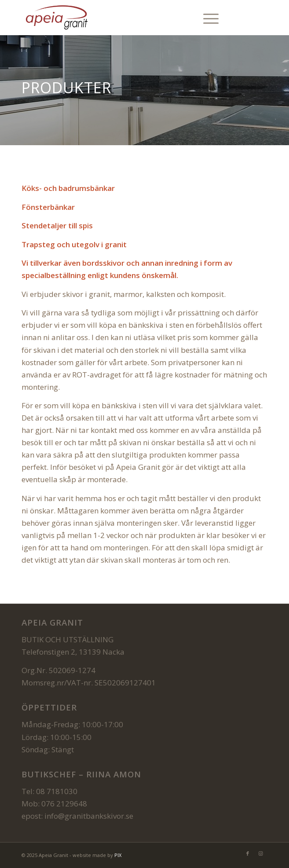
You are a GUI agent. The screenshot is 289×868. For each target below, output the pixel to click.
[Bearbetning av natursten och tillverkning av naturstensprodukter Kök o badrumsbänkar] (120, 18)
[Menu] (207, 18)
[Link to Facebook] (248, 18)
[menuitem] (207, 18)
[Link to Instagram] (261, 18)
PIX (118, 855)
